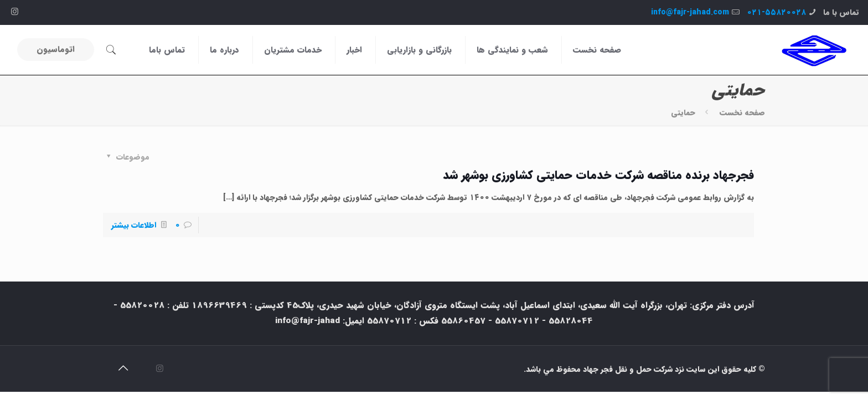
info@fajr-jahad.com (690, 12)
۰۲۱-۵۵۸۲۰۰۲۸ (776, 12)
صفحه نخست (742, 112)
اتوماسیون (56, 49)
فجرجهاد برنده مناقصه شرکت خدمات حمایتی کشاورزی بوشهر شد (598, 175)
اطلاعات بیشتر (134, 225)
